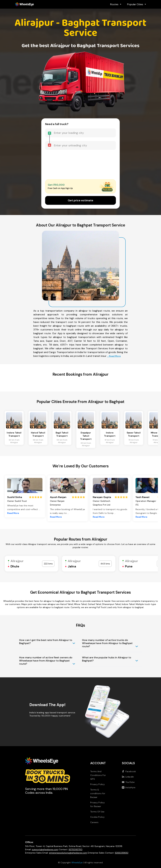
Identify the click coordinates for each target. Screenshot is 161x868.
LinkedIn (128, 777)
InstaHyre (129, 787)
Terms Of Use (97, 812)
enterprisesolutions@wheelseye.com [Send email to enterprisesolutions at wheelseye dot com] (68, 853)
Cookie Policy (97, 817)
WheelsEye (77, 863)
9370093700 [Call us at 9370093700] (75, 849)
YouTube (128, 782)
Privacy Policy (97, 784)
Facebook (129, 771)
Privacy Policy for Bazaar (97, 804)
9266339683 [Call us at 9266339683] (122, 853)
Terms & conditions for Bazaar (98, 793)
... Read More (114, 356)
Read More (13, 513)
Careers (94, 822)
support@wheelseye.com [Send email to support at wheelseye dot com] (45, 849)
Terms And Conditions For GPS (98, 775)
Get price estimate (80, 200)
